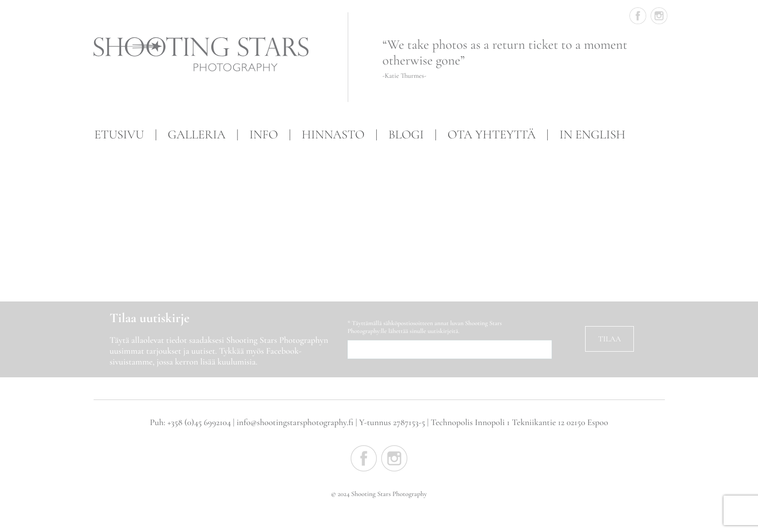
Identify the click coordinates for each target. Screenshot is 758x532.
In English (593, 135)
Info (264, 135)
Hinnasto (333, 135)
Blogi (406, 135)
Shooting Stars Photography (205, 55)
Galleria (197, 135)
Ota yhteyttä (492, 135)
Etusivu (119, 135)
